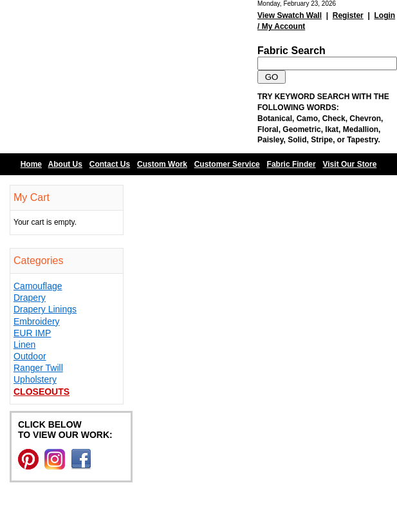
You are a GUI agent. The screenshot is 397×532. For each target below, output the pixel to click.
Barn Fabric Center (129, 77)
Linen (24, 345)
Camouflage (38, 286)
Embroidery (37, 321)
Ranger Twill (38, 368)
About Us (65, 164)
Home (31, 164)
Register (348, 15)
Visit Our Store (350, 164)
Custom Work (162, 164)
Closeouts (42, 392)
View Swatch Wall (290, 15)
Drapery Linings (45, 309)
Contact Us (110, 164)
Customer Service (227, 164)
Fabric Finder (291, 164)
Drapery (30, 298)
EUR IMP (32, 333)
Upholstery (35, 379)
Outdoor (30, 356)
